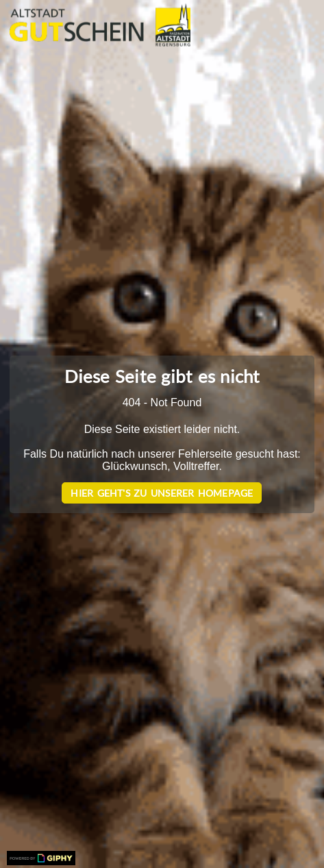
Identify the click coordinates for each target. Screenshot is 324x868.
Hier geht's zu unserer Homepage (162, 493)
